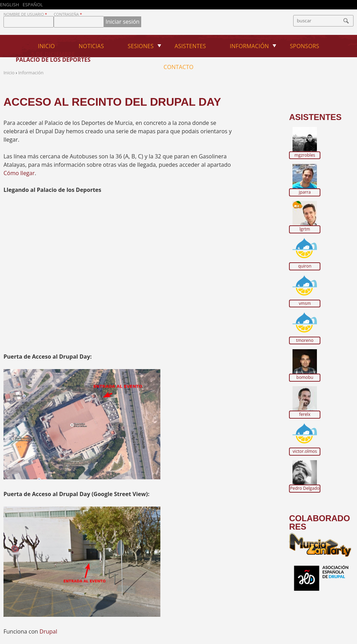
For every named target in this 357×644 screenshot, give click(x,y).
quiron (305, 266)
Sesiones (140, 46)
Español (33, 5)
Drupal (48, 631)
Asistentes (190, 46)
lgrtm (305, 229)
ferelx (305, 414)
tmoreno (305, 340)
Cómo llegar (19, 173)
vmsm (305, 304)
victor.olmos (305, 451)
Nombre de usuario (25, 14)
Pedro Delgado (305, 488)
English (10, 5)
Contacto (178, 67)
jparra (305, 192)
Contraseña (68, 14)
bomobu (305, 377)
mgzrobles (305, 155)
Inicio (47, 46)
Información (249, 46)
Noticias (92, 46)
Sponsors (304, 46)
